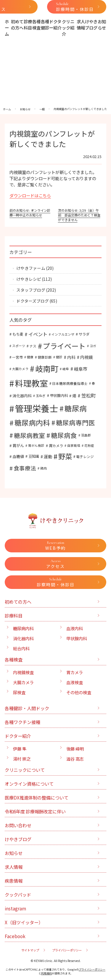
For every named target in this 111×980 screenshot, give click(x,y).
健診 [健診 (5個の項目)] (59, 357)
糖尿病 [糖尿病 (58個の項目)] (76, 408)
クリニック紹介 (68, 28)
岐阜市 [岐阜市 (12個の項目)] (81, 369)
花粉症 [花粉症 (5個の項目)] (89, 445)
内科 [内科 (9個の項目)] (71, 357)
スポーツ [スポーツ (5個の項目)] (19, 346)
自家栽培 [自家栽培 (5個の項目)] (74, 445)
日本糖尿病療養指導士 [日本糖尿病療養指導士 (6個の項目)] (70, 383)
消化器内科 (23, 638)
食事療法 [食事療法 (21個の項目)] (25, 468)
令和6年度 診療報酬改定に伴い (35, 811)
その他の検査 (79, 692)
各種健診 (45, 24)
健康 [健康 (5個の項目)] (30, 357)
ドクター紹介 (55, 24)
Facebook (15, 936)
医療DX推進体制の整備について (37, 797)
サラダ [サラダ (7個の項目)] (84, 334)
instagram (15, 908)
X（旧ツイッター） (24, 922)
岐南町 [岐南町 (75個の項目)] (47, 369)
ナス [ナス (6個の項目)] (33, 346)
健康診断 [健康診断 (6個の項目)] (45, 357)
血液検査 (75, 682)
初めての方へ (17, 24)
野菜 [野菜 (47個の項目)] (65, 456)
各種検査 (36, 24)
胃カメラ (75, 672)
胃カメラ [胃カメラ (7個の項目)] (56, 446)
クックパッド (18, 894)
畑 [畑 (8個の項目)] (74, 396)
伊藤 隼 (20, 749)
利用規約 (46, 973)
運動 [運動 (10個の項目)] (48, 456)
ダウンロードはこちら (30, 195)
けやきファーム (31, 268)
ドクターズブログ (33, 301)
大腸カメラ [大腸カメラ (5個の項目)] (20, 369)
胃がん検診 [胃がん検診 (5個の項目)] (36, 445)
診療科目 (28, 24)
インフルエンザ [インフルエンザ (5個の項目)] (63, 334)
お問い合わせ (18, 825)
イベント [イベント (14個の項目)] (38, 334)
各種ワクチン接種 (22, 722)
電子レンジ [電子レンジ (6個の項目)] (85, 456)
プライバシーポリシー (67, 950)
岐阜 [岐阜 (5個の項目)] (66, 369)
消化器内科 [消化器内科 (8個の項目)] (22, 396)
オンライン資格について (29, 784)
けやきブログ (91, 24)
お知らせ (102, 24)
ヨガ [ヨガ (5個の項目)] (93, 346)
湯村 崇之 (22, 759)
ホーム (7, 28)
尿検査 (19, 692)
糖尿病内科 (23, 628)
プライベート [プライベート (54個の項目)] (64, 346)
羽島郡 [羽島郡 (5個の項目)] (86, 435)
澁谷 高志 (75, 759)
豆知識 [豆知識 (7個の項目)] (34, 456)
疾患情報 (14, 881)
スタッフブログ (31, 290)
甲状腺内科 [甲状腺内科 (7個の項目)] (59, 395)
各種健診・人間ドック (27, 708)
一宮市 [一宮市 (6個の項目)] (17, 357)
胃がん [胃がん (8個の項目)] (18, 445)
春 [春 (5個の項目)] (93, 383)
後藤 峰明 (75, 749)
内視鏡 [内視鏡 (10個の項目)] (86, 357)
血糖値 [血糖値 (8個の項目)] (18, 456)
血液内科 (75, 628)
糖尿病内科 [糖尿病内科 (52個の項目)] (32, 422)
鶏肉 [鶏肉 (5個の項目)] (44, 468)
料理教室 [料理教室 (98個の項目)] (31, 383)
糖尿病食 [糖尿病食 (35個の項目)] (64, 435)
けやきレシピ (29, 279)
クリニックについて (25, 770)
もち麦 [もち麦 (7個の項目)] (18, 334)
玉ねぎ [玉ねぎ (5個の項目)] (41, 396)
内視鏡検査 (23, 672)
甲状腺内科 (77, 638)
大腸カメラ (23, 682)
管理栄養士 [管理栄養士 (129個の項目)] (37, 408)
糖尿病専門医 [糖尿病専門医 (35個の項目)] (75, 422)
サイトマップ (30, 950)
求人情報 (81, 24)
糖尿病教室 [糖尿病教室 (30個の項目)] (29, 435)
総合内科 (21, 648)
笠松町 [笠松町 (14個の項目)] (89, 395)
